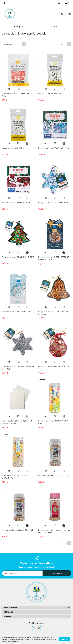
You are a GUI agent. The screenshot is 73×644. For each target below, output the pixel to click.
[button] (67, 3)
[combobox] (14, 44)
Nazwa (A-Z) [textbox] (7, 44)
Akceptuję (64, 639)
